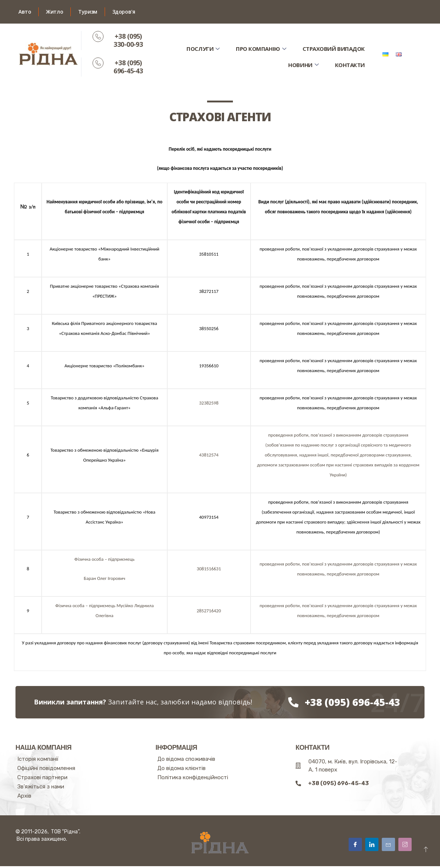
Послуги (202, 49)
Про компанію (260, 49)
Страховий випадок (333, 49)
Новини (303, 64)
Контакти (349, 64)
